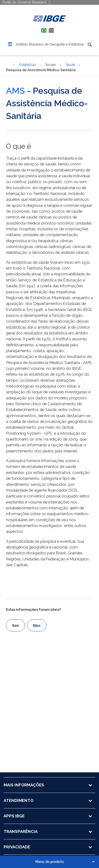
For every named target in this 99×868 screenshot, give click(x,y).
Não (37, 626)
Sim (15, 626)
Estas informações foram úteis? (33, 610)
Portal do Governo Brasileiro (25, 2)
